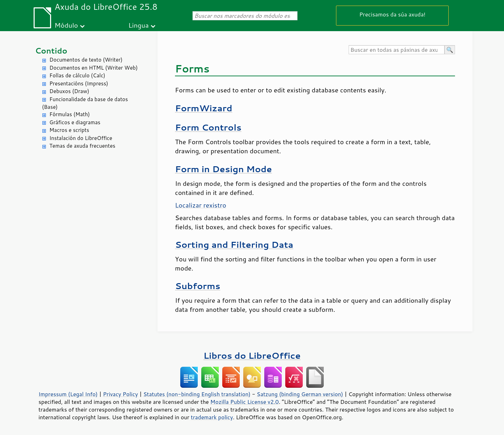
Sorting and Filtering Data (234, 244)
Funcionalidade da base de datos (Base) (85, 103)
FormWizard (204, 108)
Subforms (198, 286)
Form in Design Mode (223, 169)
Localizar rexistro (201, 205)
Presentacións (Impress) (79, 83)
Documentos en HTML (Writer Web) (93, 68)
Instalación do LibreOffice (81, 138)
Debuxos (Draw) (69, 91)
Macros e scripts (69, 130)
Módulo (66, 25)
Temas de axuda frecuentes (82, 146)
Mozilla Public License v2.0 (245, 402)
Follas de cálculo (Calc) (77, 75)
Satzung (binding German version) (300, 394)
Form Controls (208, 127)
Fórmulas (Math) (70, 114)
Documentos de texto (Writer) (86, 60)
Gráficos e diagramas (75, 122)
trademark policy (212, 417)
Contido (51, 51)
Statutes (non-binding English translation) (197, 394)
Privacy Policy (120, 394)
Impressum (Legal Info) (68, 394)
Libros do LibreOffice (252, 355)
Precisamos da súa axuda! (392, 14)
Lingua (139, 25)
